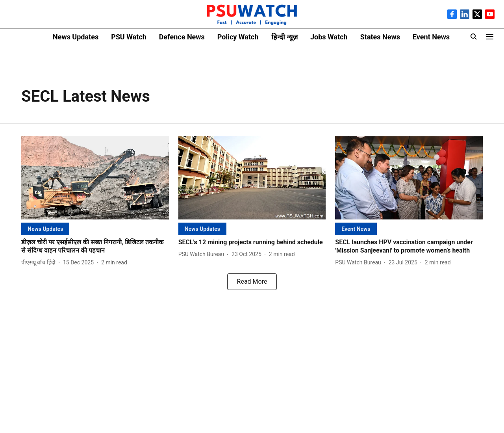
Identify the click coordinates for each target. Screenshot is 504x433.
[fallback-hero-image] (95, 178)
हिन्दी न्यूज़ (284, 37)
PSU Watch (129, 37)
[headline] (95, 247)
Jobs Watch (329, 37)
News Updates (76, 37)
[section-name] (45, 229)
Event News (431, 37)
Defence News (182, 37)
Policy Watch (238, 37)
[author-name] (40, 263)
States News (380, 37)
